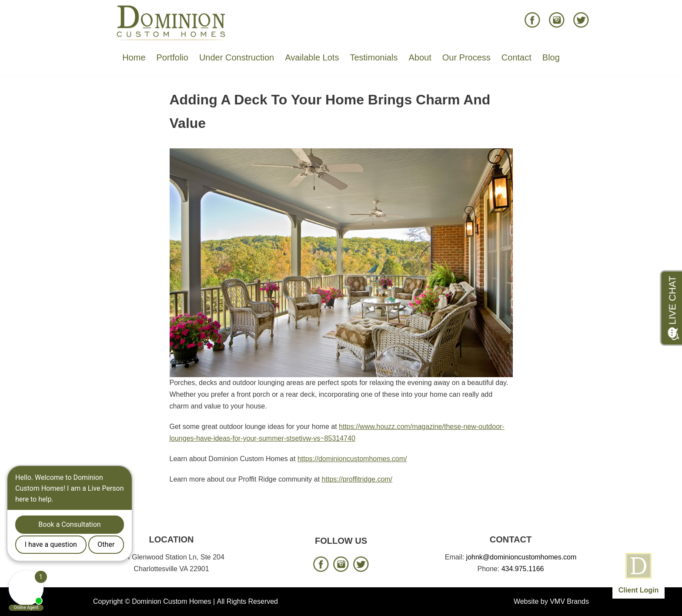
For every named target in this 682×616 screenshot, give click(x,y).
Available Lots (312, 57)
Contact (517, 57)
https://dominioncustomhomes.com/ (352, 459)
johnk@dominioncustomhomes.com (522, 557)
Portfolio (172, 57)
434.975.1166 (523, 569)
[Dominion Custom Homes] (171, 22)
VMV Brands (569, 601)
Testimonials (374, 57)
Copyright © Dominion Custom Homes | (154, 601)
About (420, 57)
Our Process (466, 57)
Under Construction (237, 57)
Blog (551, 57)
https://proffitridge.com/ (357, 479)
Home (134, 57)
